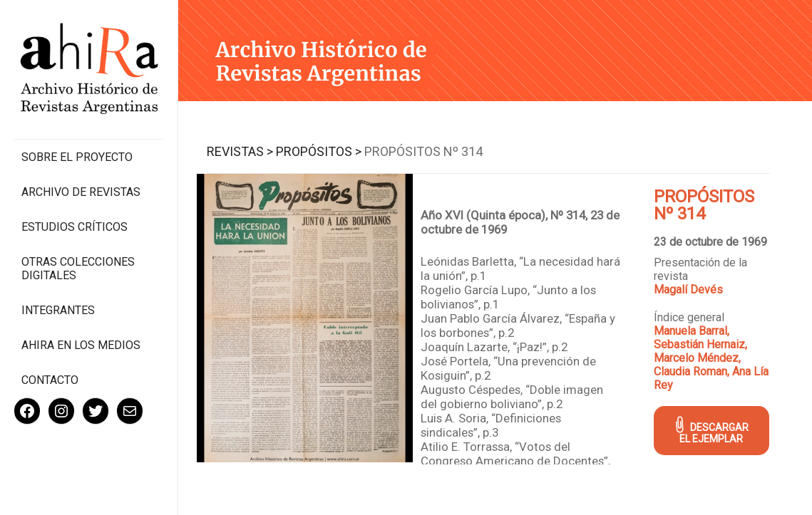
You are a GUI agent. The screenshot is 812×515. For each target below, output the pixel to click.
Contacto (50, 380)
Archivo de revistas (81, 192)
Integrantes (58, 310)
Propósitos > (319, 151)
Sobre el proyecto (77, 157)
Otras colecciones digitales (78, 269)
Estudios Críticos (74, 227)
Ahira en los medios (81, 345)
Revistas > (240, 151)
